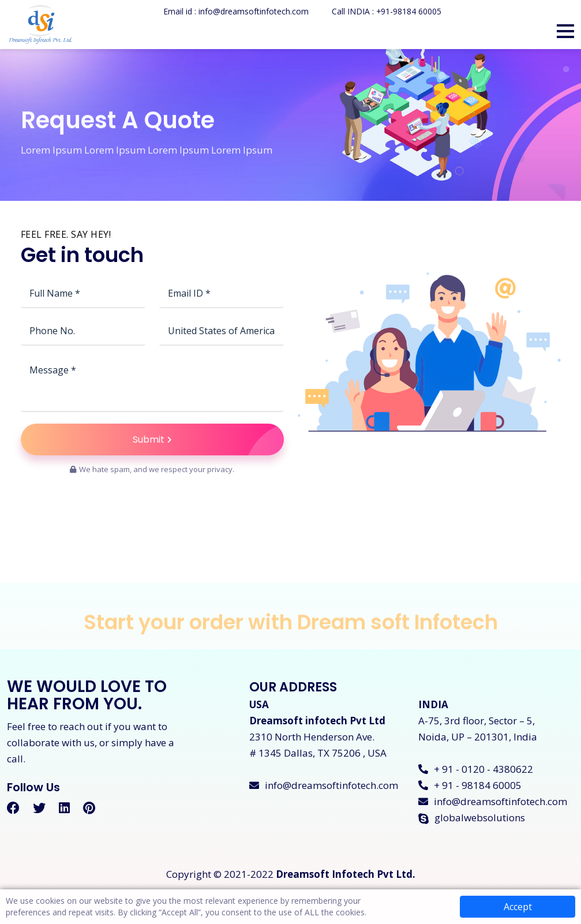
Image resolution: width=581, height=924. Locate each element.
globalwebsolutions (472, 819)
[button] (565, 31)
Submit (208, 440)
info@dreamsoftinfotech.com (324, 786)
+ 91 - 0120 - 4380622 (476, 770)
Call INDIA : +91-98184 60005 (386, 11)
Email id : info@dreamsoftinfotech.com (235, 11)
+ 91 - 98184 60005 (470, 786)
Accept (518, 907)
